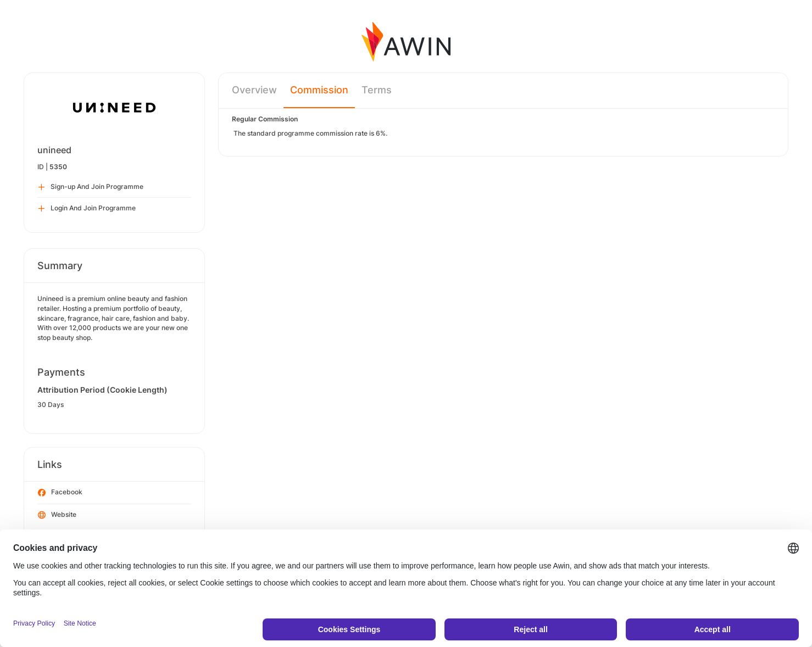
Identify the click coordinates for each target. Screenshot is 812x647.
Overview (254, 90)
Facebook (60, 493)
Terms (377, 90)
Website (57, 515)
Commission (319, 90)
